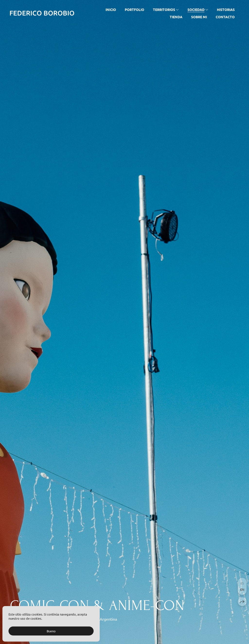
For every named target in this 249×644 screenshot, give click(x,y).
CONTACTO (225, 17)
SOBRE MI (199, 17)
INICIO (111, 9)
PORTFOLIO (134, 9)
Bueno (51, 631)
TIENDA (176, 17)
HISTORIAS (226, 9)
